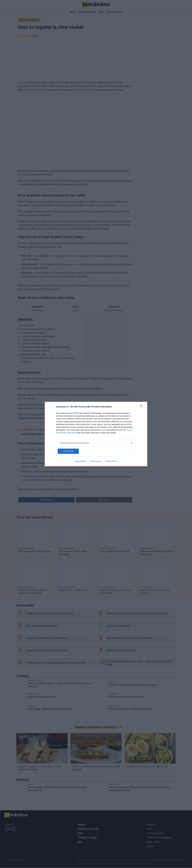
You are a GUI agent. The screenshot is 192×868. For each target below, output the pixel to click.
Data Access (96, 462)
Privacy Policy (111, 462)
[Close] (142, 406)
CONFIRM (71, 451)
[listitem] (96, 443)
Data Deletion (81, 462)
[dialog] (96, 434)
